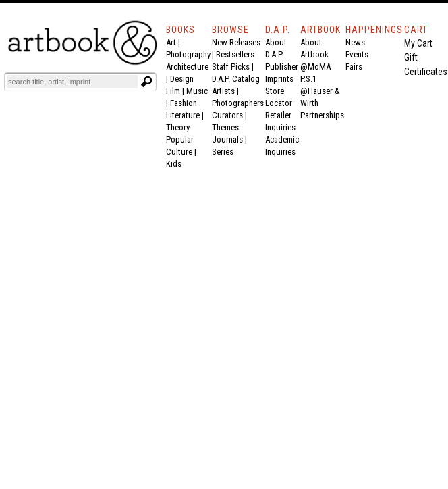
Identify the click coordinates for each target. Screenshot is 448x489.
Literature (183, 115)
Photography (188, 54)
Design (182, 79)
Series (223, 152)
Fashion (184, 103)
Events (357, 54)
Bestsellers (235, 54)
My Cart (418, 43)
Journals (227, 139)
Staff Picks (231, 67)
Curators (227, 115)
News (355, 42)
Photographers (238, 103)
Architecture (187, 67)
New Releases (236, 42)
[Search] (72, 82)
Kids (174, 164)
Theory (178, 127)
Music (197, 91)
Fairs (354, 67)
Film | (176, 91)
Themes (225, 127)
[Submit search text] (146, 82)
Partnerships (322, 115)
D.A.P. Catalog (236, 79)
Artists (223, 91)
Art (171, 42)
